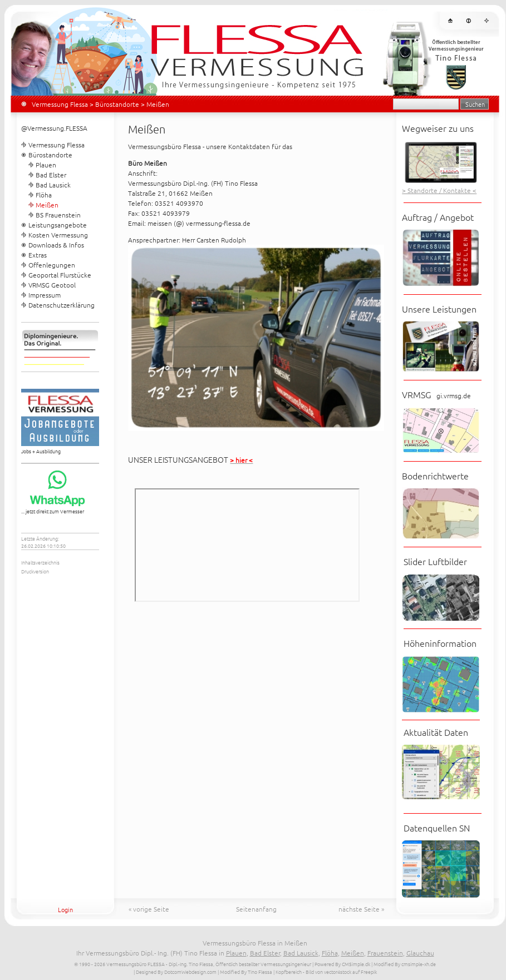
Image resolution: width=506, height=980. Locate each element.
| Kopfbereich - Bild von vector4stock (312, 971)
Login (65, 909)
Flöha (44, 195)
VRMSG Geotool (52, 285)
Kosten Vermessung (58, 235)
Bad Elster (51, 175)
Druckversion (35, 571)
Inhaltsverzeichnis (40, 562)
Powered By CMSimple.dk (342, 964)
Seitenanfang (256, 909)
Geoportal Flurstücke (60, 275)
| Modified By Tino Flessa (245, 971)
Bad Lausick (53, 185)
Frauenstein (385, 953)
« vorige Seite (149, 909)
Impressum (45, 295)
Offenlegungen (52, 265)
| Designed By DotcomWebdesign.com (175, 971)
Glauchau (420, 953)
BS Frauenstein (58, 215)
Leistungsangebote (58, 225)
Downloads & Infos (56, 245)
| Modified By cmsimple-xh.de (404, 964)
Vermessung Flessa (60, 104)
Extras (38, 255)
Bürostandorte (117, 104)
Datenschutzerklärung (62, 305)
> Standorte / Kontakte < (439, 190)
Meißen (353, 953)
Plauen (46, 165)
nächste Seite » (361, 909)
